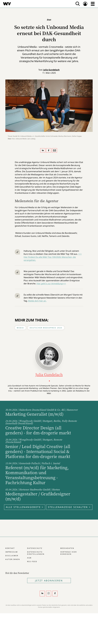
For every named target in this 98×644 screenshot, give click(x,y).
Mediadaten (67, 548)
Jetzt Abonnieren (49, 581)
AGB (29, 558)
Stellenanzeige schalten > (69, 507)
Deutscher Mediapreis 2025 (46, 328)
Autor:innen (13, 559)
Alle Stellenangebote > (25, 507)
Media (20, 328)
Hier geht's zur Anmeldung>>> (51, 284)
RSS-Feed (32, 561)
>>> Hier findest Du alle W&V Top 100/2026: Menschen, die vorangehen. (53, 257)
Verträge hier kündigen (69, 553)
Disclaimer (12, 556)
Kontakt (10, 548)
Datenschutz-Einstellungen (36, 553)
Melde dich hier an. (37, 301)
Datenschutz (35, 548)
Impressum (12, 552)
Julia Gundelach (51, 70)
